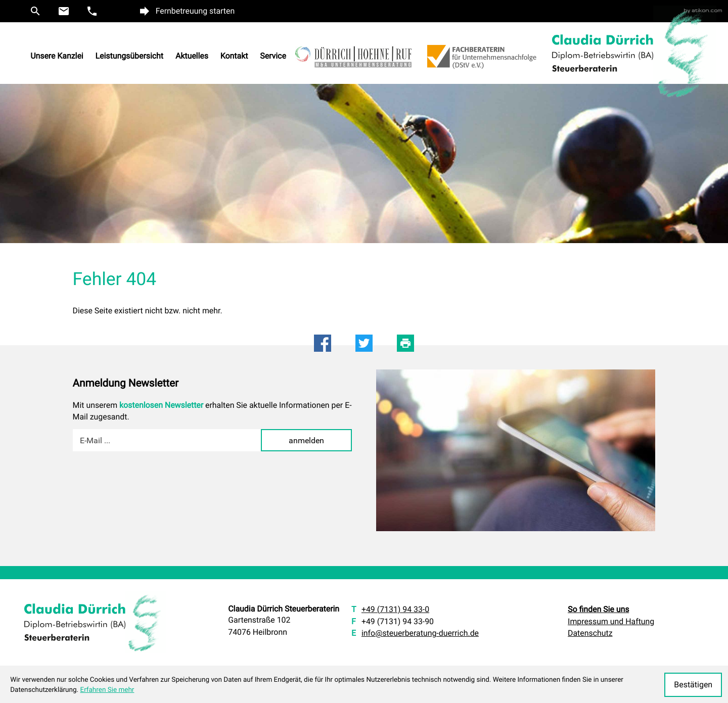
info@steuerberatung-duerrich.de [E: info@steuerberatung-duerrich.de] (420, 633)
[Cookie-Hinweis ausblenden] (693, 685)
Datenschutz (590, 633)
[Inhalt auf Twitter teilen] (364, 343)
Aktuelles (192, 57)
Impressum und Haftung (611, 621)
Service (273, 57)
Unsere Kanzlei (57, 57)
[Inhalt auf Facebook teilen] (323, 343)
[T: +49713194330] (395, 610)
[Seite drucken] (405, 343)
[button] (35, 11)
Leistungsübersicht (130, 57)
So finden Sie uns (598, 609)
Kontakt (234, 57)
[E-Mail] (167, 440)
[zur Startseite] (603, 53)
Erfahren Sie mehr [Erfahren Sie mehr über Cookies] (107, 690)
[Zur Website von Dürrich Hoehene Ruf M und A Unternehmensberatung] (359, 63)
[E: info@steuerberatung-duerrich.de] (64, 11)
